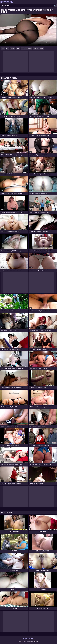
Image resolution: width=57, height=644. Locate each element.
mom (18, 48)
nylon (42, 48)
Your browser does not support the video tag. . (28, 30)
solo (23, 48)
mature (12, 48)
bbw (3, 48)
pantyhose (29, 48)
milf (7, 48)
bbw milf (36, 48)
